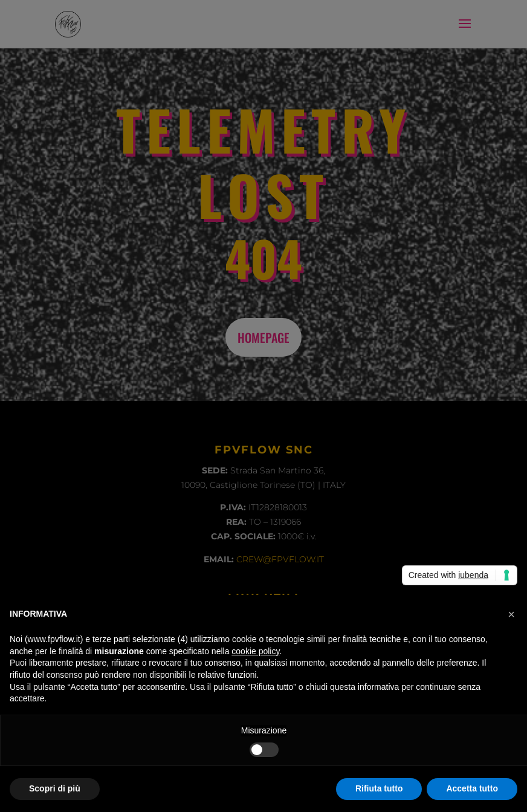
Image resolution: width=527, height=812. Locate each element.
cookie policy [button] (255, 651)
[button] (511, 614)
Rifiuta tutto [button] (379, 788)
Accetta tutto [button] (472, 788)
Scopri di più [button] (55, 788)
